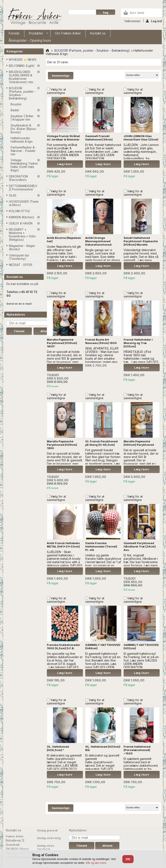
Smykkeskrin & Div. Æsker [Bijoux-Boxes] (24, 129)
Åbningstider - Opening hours (30, 41)
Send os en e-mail (19, 304)
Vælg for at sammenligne (56, 91)
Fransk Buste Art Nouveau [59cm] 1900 (101, 341)
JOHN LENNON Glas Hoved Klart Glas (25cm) (141, 138)
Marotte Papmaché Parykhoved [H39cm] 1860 (62, 445)
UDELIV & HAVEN (21, 223)
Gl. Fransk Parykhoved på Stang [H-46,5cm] (101, 443)
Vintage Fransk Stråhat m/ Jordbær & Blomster (63, 138)
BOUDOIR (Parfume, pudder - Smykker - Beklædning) (22, 93)
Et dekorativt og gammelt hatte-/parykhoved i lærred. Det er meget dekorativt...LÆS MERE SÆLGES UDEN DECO (64, 762)
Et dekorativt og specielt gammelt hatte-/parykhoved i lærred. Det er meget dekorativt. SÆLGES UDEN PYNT (102, 764)
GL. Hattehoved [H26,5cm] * (58, 748)
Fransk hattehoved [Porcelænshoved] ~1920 (137, 750)
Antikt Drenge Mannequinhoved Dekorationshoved (98, 241)
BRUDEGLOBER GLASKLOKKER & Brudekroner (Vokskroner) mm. (21, 77)
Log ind (154, 21)
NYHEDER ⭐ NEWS (23, 60)
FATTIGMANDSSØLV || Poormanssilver (23, 188)
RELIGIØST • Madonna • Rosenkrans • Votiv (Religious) (22, 235)
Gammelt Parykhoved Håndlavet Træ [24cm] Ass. (140, 546)
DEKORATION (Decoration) (18, 178)
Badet (15, 110)
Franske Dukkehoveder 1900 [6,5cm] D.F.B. (63, 647)
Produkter (36, 34)
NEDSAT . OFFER (21, 265)
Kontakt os (98, 33)
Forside (14, 33)
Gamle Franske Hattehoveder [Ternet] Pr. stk (101, 546)
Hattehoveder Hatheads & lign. (22, 140)
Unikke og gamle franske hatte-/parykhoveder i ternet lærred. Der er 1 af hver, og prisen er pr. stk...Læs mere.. (106, 562)
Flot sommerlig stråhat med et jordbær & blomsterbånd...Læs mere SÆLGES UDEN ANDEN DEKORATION (64, 152)
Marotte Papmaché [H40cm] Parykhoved (139, 443)
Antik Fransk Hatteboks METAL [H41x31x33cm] (63, 545)
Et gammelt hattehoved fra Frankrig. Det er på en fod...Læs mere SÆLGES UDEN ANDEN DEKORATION (141, 660)
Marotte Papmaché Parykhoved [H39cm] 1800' (62, 343)
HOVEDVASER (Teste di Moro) (24, 203)
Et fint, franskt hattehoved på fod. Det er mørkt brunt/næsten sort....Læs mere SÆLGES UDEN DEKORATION (103, 152)
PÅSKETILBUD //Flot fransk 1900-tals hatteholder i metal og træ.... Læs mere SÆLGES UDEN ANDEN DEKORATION (141, 360)
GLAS (13, 195)
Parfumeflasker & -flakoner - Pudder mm (24, 151)
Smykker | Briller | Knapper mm (22, 118)
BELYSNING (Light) (22, 66)
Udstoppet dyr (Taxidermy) (19, 257)
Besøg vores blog (49, 838)
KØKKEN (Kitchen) (22, 217)
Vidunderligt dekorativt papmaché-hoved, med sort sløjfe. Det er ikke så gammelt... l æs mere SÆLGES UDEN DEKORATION (141, 258)
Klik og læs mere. (96, 863)
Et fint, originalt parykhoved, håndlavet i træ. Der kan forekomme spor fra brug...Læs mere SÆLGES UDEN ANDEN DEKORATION (141, 564)
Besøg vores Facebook (46, 847)
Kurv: (137, 13)
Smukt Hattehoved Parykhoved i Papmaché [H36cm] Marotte (141, 241)
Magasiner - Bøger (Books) (22, 247)
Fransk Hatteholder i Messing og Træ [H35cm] (138, 343)
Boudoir (16, 104)
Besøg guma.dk (48, 830)
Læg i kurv (65, 164)
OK (128, 859)
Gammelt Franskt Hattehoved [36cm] (99, 138)
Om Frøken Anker (68, 33)
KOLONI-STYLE (20, 211)
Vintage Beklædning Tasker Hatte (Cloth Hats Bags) (24, 165)
